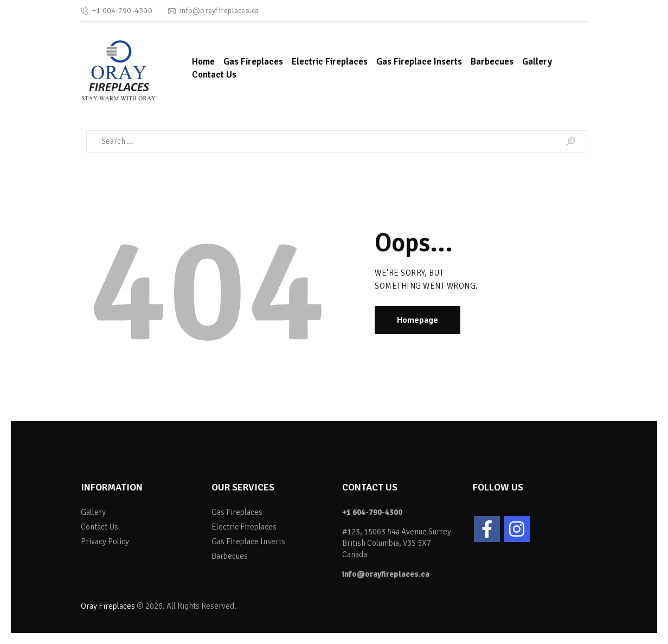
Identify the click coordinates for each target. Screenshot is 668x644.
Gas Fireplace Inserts (248, 541)
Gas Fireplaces (237, 512)
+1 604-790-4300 (372, 512)
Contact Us (99, 527)
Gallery (93, 512)
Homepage (418, 320)
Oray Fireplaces (108, 606)
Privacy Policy (105, 541)
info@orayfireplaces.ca (386, 574)
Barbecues (230, 556)
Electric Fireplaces (244, 527)
